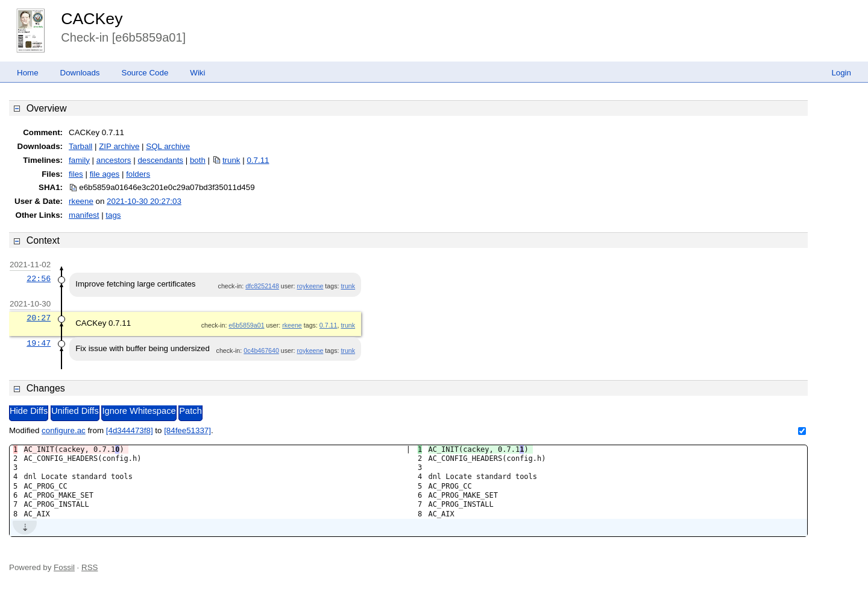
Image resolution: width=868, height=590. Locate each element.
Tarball (80, 146)
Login (841, 73)
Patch (190, 411)
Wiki (197, 73)
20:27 (39, 318)
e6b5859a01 (246, 325)
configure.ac (64, 430)
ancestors (114, 160)
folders (138, 174)
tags (113, 215)
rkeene (81, 201)
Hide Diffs (29, 411)
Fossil (64, 567)
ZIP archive (119, 146)
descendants (160, 160)
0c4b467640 (261, 351)
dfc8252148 (262, 286)
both (198, 160)
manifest (84, 215)
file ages (105, 174)
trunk (231, 160)
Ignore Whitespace (139, 411)
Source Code (145, 73)
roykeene (310, 286)
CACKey (92, 19)
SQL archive (168, 146)
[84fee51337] (187, 430)
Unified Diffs (75, 411)
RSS (90, 567)
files (76, 174)
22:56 (39, 279)
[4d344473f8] (130, 430)
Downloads (80, 73)
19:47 (39, 343)
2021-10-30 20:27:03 (144, 201)
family (79, 160)
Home (28, 73)
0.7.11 (258, 160)
